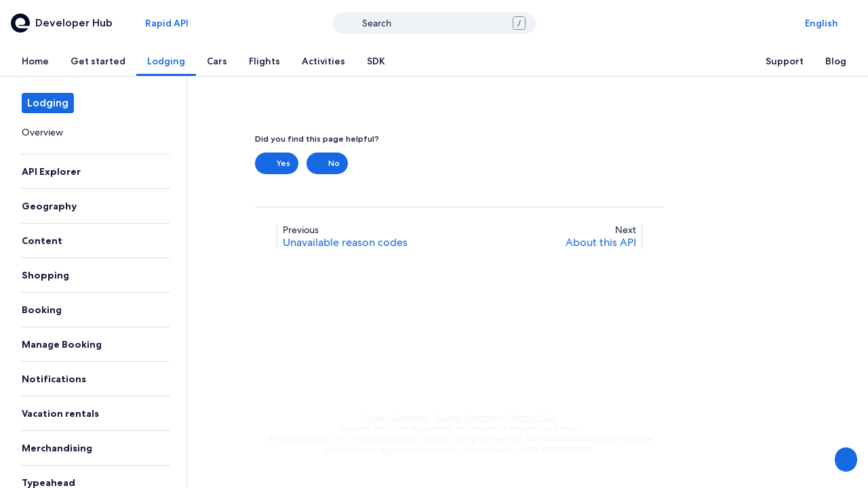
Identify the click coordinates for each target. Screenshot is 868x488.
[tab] (35, 61)
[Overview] (93, 132)
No (327, 163)
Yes (277, 163)
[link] (93, 132)
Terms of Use (533, 418)
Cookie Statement (469, 418)
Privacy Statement (395, 418)
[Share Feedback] (845, 460)
